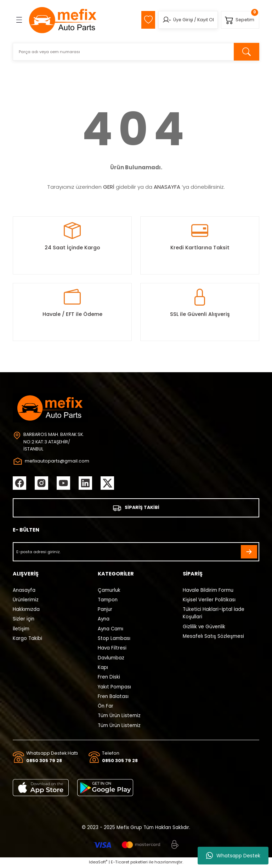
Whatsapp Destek (233, 856)
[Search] (136, 52)
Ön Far (106, 707)
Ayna (104, 620)
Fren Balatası (113, 697)
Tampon (108, 600)
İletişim (21, 629)
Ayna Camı (110, 629)
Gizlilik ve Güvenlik (204, 627)
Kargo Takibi (27, 639)
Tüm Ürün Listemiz (119, 717)
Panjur (105, 610)
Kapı (103, 668)
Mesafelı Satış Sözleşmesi (213, 637)
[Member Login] (165, 20)
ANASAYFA (167, 187)
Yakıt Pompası (114, 688)
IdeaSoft (98, 863)
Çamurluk (109, 591)
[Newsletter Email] (136, 552)
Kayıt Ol (203, 20)
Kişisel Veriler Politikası (209, 600)
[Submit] (249, 552)
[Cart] (239, 20)
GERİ (109, 187)
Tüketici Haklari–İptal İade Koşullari (214, 614)
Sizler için (24, 620)
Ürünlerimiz (26, 600)
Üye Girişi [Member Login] (181, 20)
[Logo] (63, 20)
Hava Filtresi (112, 649)
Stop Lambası (114, 639)
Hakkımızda (26, 610)
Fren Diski (109, 678)
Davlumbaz (111, 659)
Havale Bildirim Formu (208, 591)
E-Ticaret (120, 863)
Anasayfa (24, 591)
